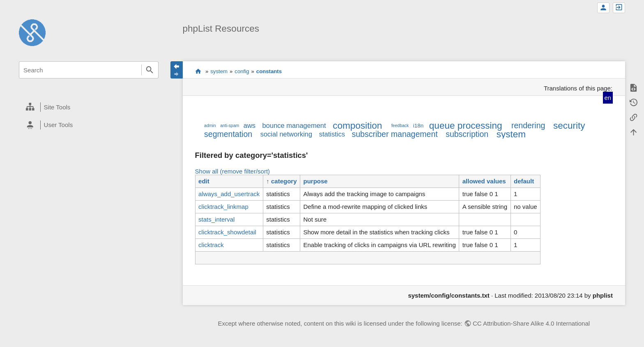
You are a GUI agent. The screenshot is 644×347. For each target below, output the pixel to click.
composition (357, 126)
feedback (400, 125)
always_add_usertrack (229, 194)
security (569, 126)
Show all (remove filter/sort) (233, 171)
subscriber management (394, 134)
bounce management (294, 125)
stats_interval (216, 219)
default (524, 181)
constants (269, 71)
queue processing (466, 126)
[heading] (89, 107)
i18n (419, 126)
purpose (316, 181)
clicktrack (211, 245)
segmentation (228, 134)
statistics (332, 134)
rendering (528, 125)
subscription (467, 134)
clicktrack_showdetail (227, 232)
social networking (286, 134)
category (284, 181)
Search (150, 70)
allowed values (484, 181)
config (242, 71)
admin (210, 125)
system (219, 71)
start (198, 71)
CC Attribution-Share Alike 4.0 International (531, 323)
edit (204, 181)
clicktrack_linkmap (223, 207)
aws (250, 125)
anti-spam (230, 125)
